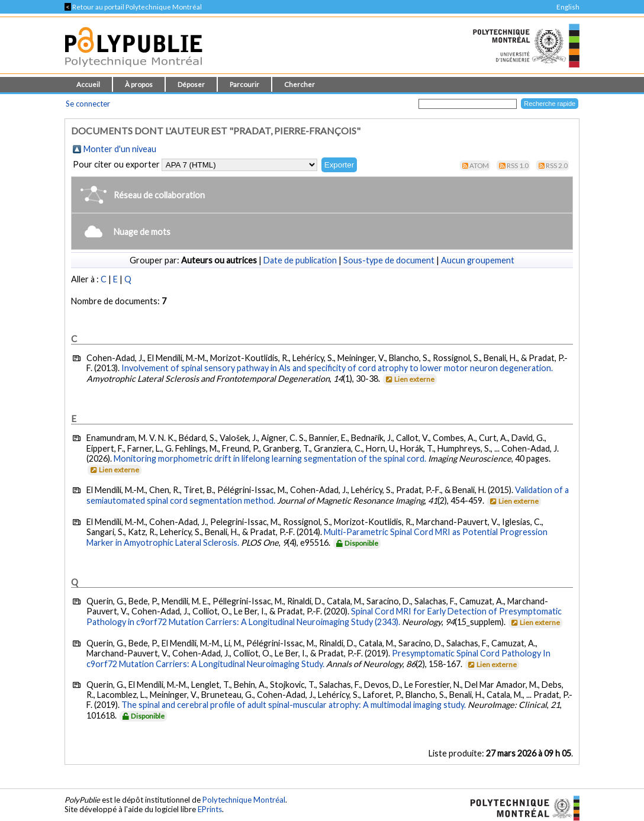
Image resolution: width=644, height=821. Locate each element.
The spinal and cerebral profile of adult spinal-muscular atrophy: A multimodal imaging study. (294, 705)
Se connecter (88, 104)
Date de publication (300, 260)
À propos (139, 84)
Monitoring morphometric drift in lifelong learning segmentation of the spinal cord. (270, 458)
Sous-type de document (389, 260)
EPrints (210, 809)
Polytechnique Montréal (244, 800)
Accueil (88, 84)
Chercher (300, 84)
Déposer (191, 84)
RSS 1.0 (518, 165)
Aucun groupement (478, 260)
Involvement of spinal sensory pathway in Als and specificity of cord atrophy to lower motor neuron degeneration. (337, 368)
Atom (479, 165)
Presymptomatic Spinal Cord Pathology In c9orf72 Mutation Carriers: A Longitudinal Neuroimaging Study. (318, 659)
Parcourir (244, 84)
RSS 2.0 (557, 165)
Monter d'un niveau (120, 149)
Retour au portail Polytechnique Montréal (133, 7)
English (568, 7)
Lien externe (409, 379)
